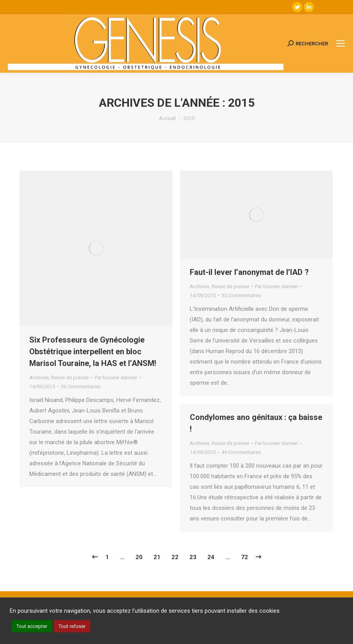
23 (193, 557)
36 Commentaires (81, 387)
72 (244, 557)
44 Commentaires (241, 452)
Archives (39, 378)
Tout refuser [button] (72, 626)
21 (157, 557)
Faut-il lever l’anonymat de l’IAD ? (249, 272)
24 (211, 557)
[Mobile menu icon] (341, 43)
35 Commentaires (241, 295)
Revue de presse (70, 378)
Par (116, 378)
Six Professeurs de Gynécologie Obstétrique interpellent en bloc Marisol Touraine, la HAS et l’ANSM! (93, 352)
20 (139, 557)
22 (175, 557)
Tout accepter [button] (32, 626)
